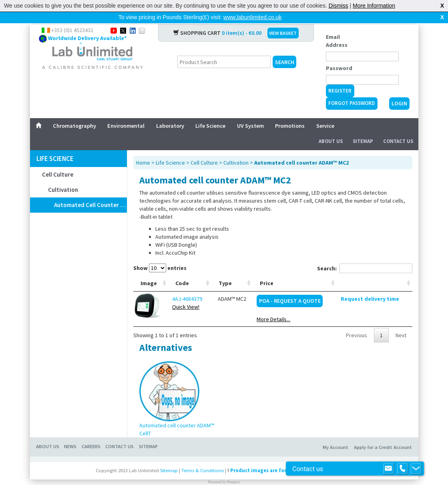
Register (340, 78)
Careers (91, 434)
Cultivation (63, 177)
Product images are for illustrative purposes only (290, 458)
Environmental (126, 113)
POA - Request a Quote (290, 288)
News (70, 434)
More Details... (273, 306)
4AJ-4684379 (187, 286)
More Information (374, 6)
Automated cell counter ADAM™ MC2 (90, 192)
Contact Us (398, 128)
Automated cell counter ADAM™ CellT (177, 417)
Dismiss (339, 6)
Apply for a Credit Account (383, 434)
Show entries (160, 255)
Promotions (290, 113)
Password (339, 55)
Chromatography (74, 113)
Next (401, 322)
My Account (335, 434)
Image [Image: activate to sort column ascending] (149, 270)
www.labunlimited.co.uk (253, 17)
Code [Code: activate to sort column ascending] (182, 270)
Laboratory (170, 113)
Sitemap (363, 128)
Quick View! (186, 294)
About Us (331, 128)
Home (143, 150)
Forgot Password (352, 90)
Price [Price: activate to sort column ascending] (267, 270)
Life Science (210, 113)
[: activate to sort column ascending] (374, 271)
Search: (365, 256)
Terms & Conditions (203, 458)
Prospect (233, 469)
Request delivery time (370, 286)
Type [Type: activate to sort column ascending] (225, 270)
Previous (357, 322)
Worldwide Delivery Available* (87, 25)
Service (325, 113)
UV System (250, 113)
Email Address (337, 28)
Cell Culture (58, 162)
